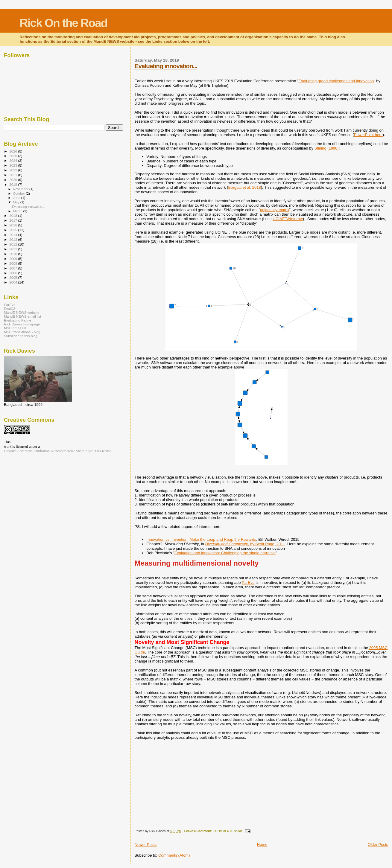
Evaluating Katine (18, 320)
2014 (14, 235)
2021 (14, 175)
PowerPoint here (368, 135)
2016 (14, 225)
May (17, 202)
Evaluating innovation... (166, 66)
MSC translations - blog (22, 332)
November (21, 189)
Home (262, 845)
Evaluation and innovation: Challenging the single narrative (225, 553)
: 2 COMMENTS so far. (214, 831)
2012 (14, 244)
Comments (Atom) (174, 855)
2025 (14, 156)
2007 (14, 268)
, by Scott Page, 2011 (245, 544)
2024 (14, 160)
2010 (14, 254)
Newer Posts (146, 845)
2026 (14, 151)
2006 (14, 273)
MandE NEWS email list (22, 316)
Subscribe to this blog (21, 336)
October (20, 194)
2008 (14, 263)
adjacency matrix (275, 210)
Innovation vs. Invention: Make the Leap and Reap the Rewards (201, 539)
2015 (14, 230)
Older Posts (378, 845)
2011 (14, 249)
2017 (14, 220)
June (17, 198)
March (18, 211)
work (8, 447)
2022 (14, 170)
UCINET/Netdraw (288, 219)
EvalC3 (10, 309)
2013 (14, 239)
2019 (14, 184)
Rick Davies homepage (22, 324)
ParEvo (248, 583)
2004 (14, 282)
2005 (14, 277)
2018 (14, 216)
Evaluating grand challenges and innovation (336, 81)
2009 (14, 259)
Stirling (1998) (327, 148)
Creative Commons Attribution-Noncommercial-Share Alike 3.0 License (58, 451)
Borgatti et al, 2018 (244, 187)
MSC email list (15, 328)
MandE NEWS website (22, 312)
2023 (14, 165)
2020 (14, 180)
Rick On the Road (64, 23)
